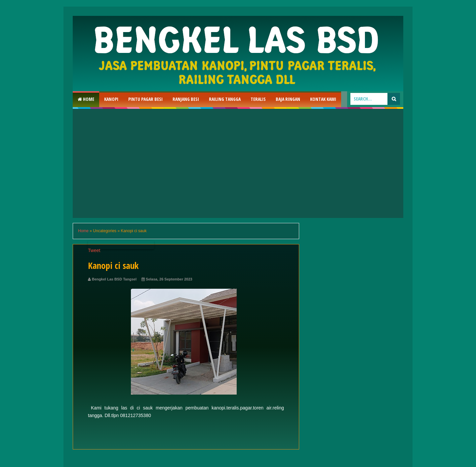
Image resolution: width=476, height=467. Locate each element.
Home (86, 99)
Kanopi (111, 99)
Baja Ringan (288, 99)
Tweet (94, 250)
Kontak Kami (323, 99)
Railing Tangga (225, 99)
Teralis (258, 99)
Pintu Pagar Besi (145, 99)
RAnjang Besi (186, 99)
